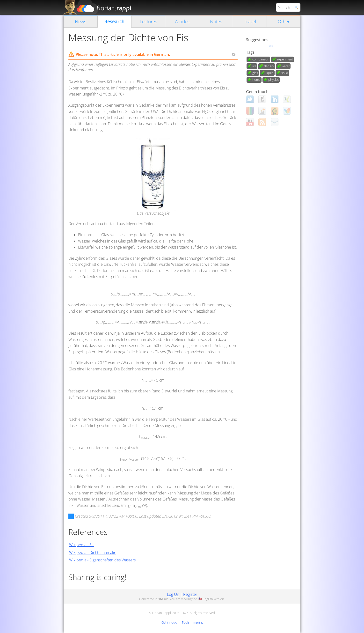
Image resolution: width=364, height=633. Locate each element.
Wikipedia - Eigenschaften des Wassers (102, 560)
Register (190, 594)
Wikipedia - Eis (82, 545)
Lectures (148, 21)
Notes (216, 21)
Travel (250, 21)
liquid (270, 73)
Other (284, 21)
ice (254, 66)
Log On (173, 594)
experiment (285, 59)
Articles (182, 21)
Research (114, 21)
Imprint (198, 622)
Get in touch (170, 622)
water (286, 66)
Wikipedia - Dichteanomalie (93, 552)
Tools (186, 622)
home (256, 80)
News (81, 21)
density (269, 66)
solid (285, 73)
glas (255, 73)
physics (273, 80)
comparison (261, 59)
